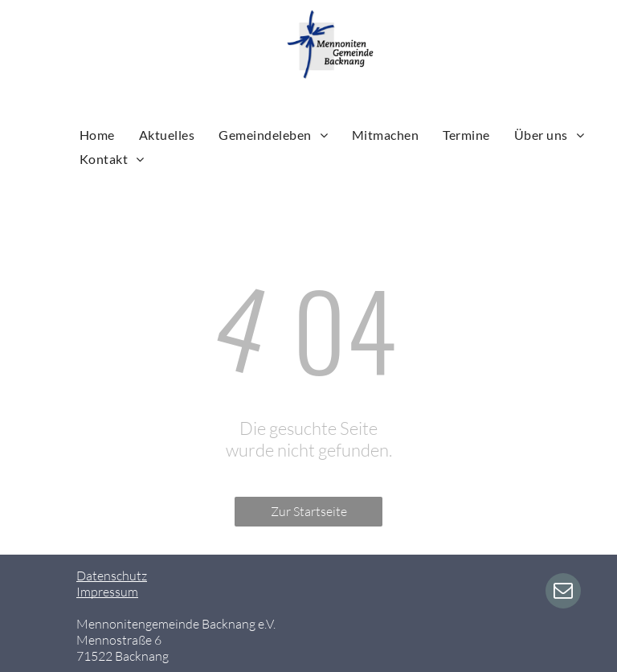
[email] (563, 593)
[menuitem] (97, 135)
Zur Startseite (309, 511)
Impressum (107, 592)
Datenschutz (112, 576)
